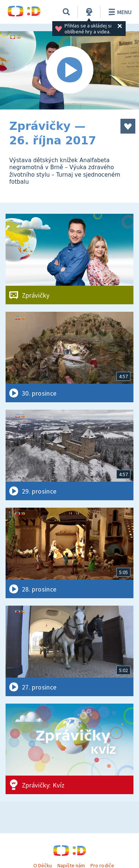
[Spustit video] (69, 70)
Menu (119, 12)
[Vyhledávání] (66, 12)
